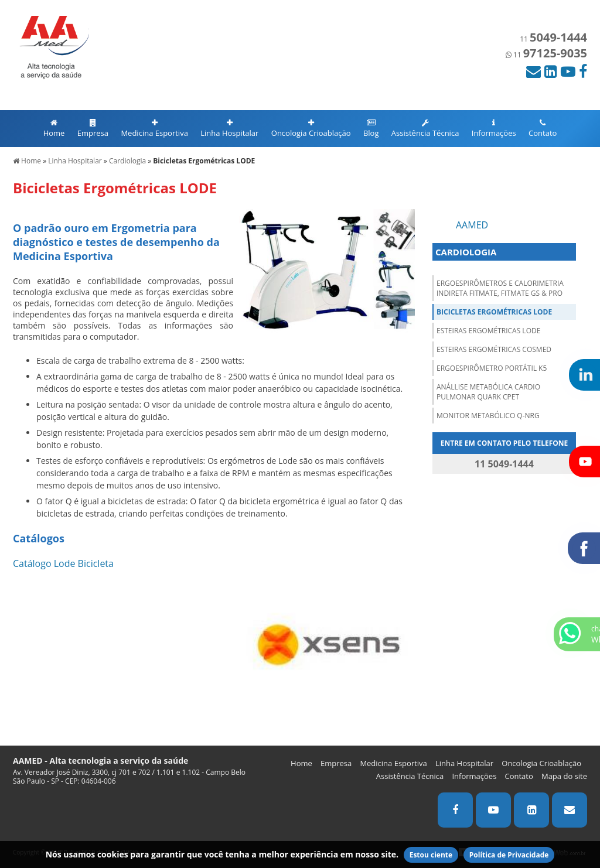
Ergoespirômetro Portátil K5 (492, 368)
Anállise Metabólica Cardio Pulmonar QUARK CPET (488, 392)
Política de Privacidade (509, 855)
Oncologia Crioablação (311, 129)
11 (553, 39)
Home (54, 129)
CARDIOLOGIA (466, 252)
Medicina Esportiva (154, 129)
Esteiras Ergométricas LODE (488, 331)
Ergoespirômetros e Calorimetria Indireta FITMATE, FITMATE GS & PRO (500, 288)
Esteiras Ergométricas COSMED (494, 349)
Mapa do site (564, 776)
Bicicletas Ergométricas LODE (494, 312)
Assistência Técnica (425, 129)
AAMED (472, 225)
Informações (494, 129)
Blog (371, 129)
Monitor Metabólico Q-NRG (488, 416)
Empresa (93, 129)
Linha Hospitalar (229, 129)
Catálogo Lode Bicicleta (63, 563)
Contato (543, 129)
